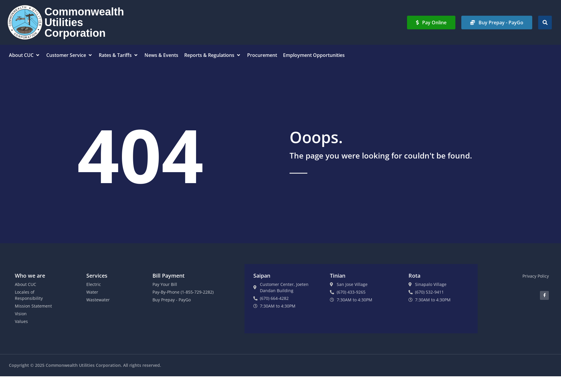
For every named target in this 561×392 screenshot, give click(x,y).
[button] (545, 23)
